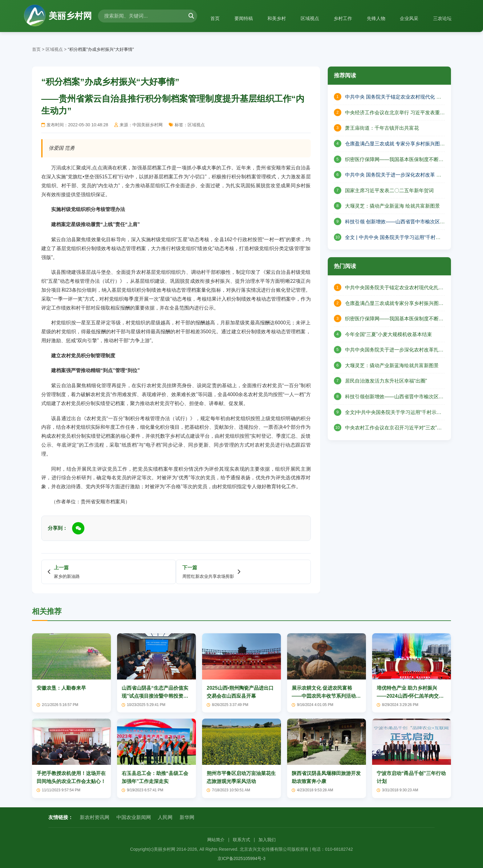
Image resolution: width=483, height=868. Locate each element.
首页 (201, 18)
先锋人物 (371, 18)
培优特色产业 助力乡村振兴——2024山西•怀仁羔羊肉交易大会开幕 (410, 696)
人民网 (165, 817)
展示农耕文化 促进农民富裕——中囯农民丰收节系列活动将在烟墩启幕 (326, 696)
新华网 (187, 817)
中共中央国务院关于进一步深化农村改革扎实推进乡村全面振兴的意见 (394, 351)
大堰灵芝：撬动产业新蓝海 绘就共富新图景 (392, 206)
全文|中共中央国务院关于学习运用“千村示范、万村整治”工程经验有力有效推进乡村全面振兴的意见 (393, 413)
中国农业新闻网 (134, 817)
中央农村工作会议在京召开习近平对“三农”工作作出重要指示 (394, 428)
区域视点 (301, 18)
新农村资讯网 (95, 817)
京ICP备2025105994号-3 (241, 858)
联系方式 (241, 840)
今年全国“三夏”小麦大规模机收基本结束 (389, 334)
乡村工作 (336, 18)
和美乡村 (266, 18)
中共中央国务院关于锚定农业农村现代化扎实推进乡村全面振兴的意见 (394, 288)
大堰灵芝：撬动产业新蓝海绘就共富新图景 (392, 365)
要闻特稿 (231, 18)
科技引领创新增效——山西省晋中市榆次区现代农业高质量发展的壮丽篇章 (394, 397)
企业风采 (406, 18)
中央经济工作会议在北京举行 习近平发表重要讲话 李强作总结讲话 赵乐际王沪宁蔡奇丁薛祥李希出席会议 (395, 113)
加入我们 (267, 840)
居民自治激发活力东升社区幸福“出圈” (386, 381)
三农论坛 (441, 18)
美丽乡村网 (58, 16)
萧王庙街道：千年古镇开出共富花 (382, 128)
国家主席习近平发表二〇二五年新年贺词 (389, 191)
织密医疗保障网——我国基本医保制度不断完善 (394, 160)
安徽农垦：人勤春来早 (61, 688)
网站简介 (216, 840)
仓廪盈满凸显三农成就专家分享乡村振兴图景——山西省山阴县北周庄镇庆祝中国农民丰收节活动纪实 (394, 304)
